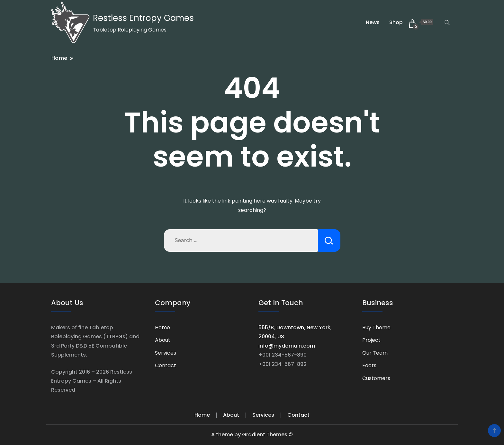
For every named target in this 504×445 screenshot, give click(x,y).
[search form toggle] (447, 23)
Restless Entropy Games (143, 18)
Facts (369, 365)
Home (162, 327)
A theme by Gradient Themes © (252, 435)
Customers (376, 378)
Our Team (375, 353)
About (163, 340)
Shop (396, 22)
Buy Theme (376, 327)
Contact (166, 365)
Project (371, 340)
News (373, 22)
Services (166, 353)
